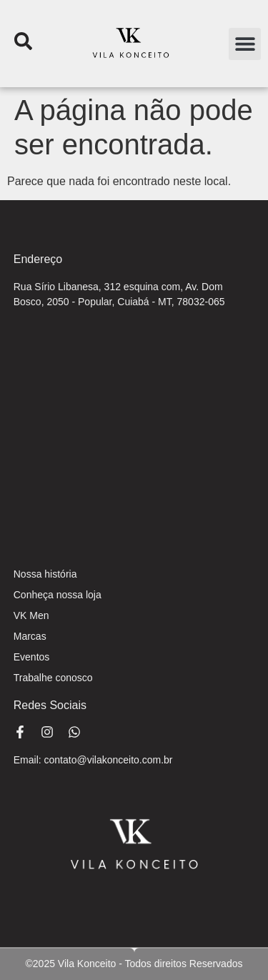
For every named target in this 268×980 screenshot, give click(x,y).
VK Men (31, 615)
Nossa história (45, 574)
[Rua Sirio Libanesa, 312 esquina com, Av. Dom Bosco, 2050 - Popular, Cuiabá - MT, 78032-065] (134, 431)
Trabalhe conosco (53, 678)
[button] (245, 44)
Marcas (30, 636)
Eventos (32, 657)
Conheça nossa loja (58, 595)
